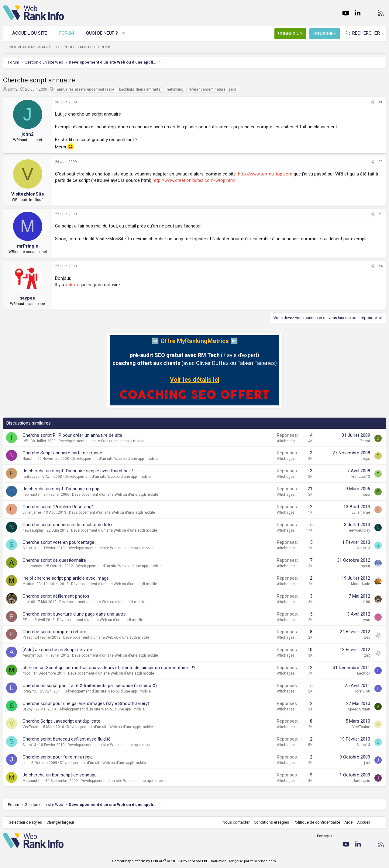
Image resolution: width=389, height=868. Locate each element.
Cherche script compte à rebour (54, 632)
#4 (380, 266)
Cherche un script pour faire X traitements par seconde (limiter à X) (90, 686)
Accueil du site (30, 33)
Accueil (363, 822)
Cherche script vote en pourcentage (58, 542)
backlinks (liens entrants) (140, 89)
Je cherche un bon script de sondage (60, 775)
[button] (124, 33)
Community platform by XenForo (160, 861)
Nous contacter (236, 822)
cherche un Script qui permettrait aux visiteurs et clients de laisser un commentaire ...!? (109, 668)
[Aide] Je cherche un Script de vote (57, 650)
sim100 (29, 602)
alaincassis (32, 566)
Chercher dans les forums (84, 47)
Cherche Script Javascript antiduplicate (61, 721)
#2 (380, 162)
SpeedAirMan (359, 709)
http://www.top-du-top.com (265, 174)
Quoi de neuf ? (102, 33)
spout (365, 566)
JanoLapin (361, 781)
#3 (380, 214)
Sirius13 (29, 548)
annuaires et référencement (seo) (85, 89)
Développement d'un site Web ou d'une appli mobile (101, 441)
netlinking (175, 89)
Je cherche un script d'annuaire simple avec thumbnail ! (78, 471)
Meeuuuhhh (33, 781)
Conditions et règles (271, 822)
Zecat (365, 441)
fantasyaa (31, 477)
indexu (72, 285)
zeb (367, 637)
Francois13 (361, 477)
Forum (67, 33)
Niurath (29, 459)
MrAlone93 (32, 584)
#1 (380, 102)
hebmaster (32, 495)
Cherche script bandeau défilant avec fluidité (67, 739)
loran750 (30, 691)
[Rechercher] (362, 33)
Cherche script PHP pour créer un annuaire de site (72, 435)
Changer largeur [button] (61, 822)
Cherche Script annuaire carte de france (62, 453)
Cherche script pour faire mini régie (58, 757)
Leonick (364, 673)
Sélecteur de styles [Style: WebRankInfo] (26, 822)
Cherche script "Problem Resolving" (58, 507)
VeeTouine (31, 727)
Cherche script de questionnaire (54, 560)
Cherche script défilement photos (56, 596)
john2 (13, 89)
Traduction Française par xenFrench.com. (243, 861)
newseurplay (33, 530)
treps (366, 459)
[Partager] (372, 102)
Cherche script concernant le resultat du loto (67, 525)
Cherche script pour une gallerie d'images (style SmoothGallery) (86, 703)
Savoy (28, 709)
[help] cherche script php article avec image (66, 578)
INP (25, 441)
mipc (27, 673)
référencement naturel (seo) (212, 89)
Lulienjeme (32, 512)
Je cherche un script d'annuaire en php (61, 489)
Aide (348, 822)
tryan (366, 620)
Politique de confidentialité (317, 822)
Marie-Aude (361, 584)
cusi (367, 495)
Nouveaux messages (31, 47)
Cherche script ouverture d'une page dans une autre (74, 614)
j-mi (26, 763)
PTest (27, 620)
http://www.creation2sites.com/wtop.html (194, 180)
